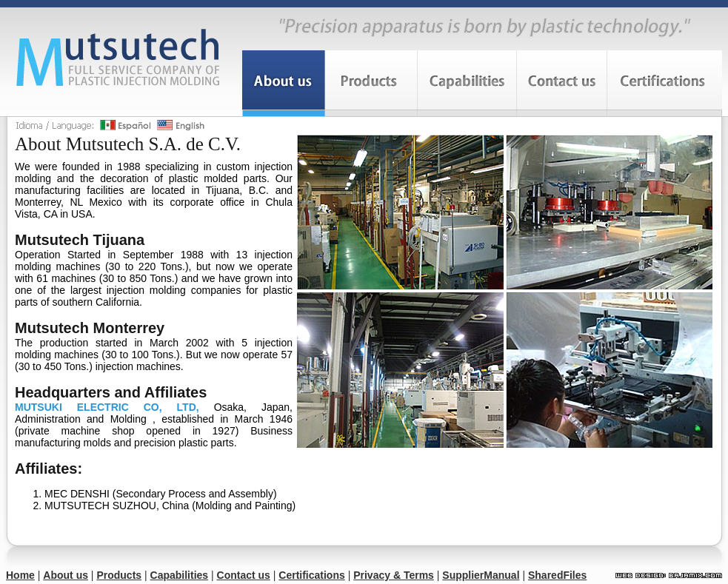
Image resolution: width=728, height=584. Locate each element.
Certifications (311, 575)
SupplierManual (481, 575)
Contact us (244, 575)
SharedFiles (557, 575)
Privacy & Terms (394, 575)
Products (119, 575)
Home (20, 575)
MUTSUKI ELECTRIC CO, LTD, (107, 407)
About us (66, 575)
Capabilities (180, 575)
